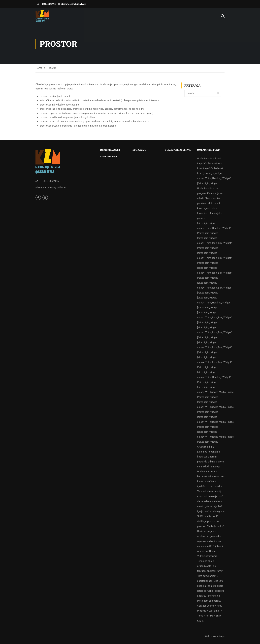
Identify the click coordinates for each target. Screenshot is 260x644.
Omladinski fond (211, 390)
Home (39, 68)
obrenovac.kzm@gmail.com (74, 4)
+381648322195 (48, 4)
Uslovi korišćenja (215, 637)
